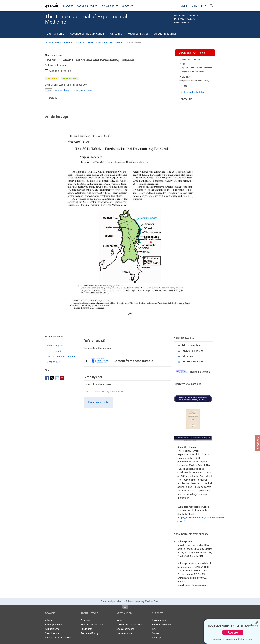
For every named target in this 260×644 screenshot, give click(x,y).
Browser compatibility (163, 624)
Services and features (92, 624)
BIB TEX (186, 77)
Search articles (53, 633)
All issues (116, 33)
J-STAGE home (52, 42)
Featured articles (138, 33)
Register (233, 632)
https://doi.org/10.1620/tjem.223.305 (73, 90)
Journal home (56, 33)
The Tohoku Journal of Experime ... (79, 42)
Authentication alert (193, 361)
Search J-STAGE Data (58, 637)
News (119, 620)
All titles (49, 620)
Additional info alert (193, 351)
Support (127, 6)
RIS (184, 64)
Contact (156, 633)
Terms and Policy (90, 633)
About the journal (165, 33)
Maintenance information (129, 624)
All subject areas (54, 624)
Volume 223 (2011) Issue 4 (111, 42)
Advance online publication (87, 33)
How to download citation (192, 92)
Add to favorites (191, 345)
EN (203, 6)
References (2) (55, 351)
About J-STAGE (87, 6)
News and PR (109, 6)
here (250, 639)
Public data (86, 629)
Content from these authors (61, 356)
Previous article (98, 402)
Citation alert (189, 356)
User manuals (159, 620)
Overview (86, 620)
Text (185, 86)
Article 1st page (55, 346)
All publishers (52, 629)
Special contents (125, 629)
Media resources (125, 633)
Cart (194, 6)
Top (125, 607)
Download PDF (192, 53)
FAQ (154, 629)
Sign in (184, 6)
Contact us (186, 99)
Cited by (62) (53, 362)
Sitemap (156, 637)
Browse (68, 6)
